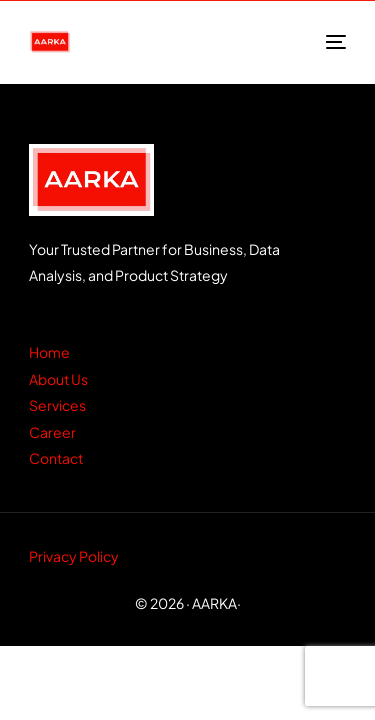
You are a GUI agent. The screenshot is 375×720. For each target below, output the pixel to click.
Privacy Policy (74, 556)
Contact (56, 458)
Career (52, 432)
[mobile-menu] (334, 42)
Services (57, 405)
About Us (58, 379)
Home (49, 352)
